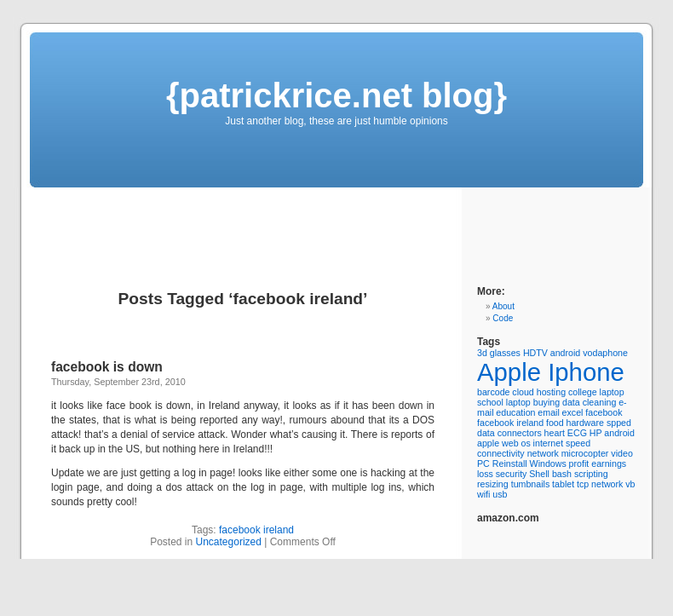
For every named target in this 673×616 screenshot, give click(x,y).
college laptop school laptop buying (551, 397)
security (512, 474)
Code (503, 318)
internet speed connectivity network (534, 448)
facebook (604, 412)
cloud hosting (539, 392)
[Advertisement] (323, 226)
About (503, 306)
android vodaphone (589, 353)
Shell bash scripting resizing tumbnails (543, 479)
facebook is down (107, 367)
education (515, 412)
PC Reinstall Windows (522, 463)
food (555, 423)
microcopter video (597, 453)
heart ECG (566, 433)
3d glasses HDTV (512, 353)
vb (630, 484)
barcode (494, 392)
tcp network (600, 484)
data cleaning (589, 402)
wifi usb (492, 494)
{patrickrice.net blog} (336, 95)
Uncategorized (229, 542)
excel (573, 412)
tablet (563, 484)
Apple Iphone (551, 372)
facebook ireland (256, 530)
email (548, 412)
